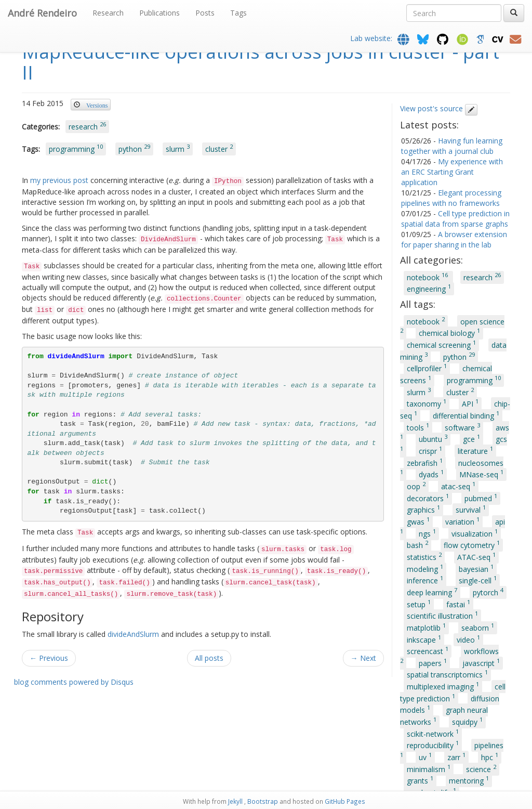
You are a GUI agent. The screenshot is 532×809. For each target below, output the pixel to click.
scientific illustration (442, 616)
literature (475, 450)
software (462, 427)
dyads (431, 474)
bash (417, 545)
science (481, 768)
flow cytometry (472, 545)
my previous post (59, 180)
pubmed (481, 498)
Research (108, 13)
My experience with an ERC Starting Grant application (452, 172)
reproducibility (433, 745)
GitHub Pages (345, 801)
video (468, 639)
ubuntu (433, 439)
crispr (430, 450)
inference (425, 580)
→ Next (363, 658)
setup (419, 604)
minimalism (429, 768)
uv (425, 756)
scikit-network (433, 733)
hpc (490, 756)
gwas (418, 521)
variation (462, 521)
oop (416, 486)
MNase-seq (481, 474)
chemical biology (449, 333)
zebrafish (425, 462)
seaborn (478, 627)
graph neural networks (444, 716)
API (470, 403)
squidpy (467, 721)
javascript (481, 662)
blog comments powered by (74, 682)
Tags (238, 13)
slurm (178, 148)
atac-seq (458, 486)
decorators (428, 498)
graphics (423, 510)
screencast (428, 651)
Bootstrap (263, 801)
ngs (427, 533)
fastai (458, 604)
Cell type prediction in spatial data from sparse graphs (455, 219)
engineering (429, 289)
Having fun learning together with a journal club (452, 146)
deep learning (432, 592)
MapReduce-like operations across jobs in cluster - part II (261, 62)
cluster (219, 148)
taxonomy (427, 403)
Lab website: (372, 38)
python (134, 148)
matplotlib (426, 627)
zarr (456, 756)
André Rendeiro (42, 13)
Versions (97, 105)
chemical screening (441, 344)
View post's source (439, 108)
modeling (425, 568)
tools (418, 427)
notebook (428, 277)
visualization (475, 533)
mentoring (469, 780)
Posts (205, 13)
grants (420, 780)
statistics (424, 556)
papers (433, 662)
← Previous (49, 658)
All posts (209, 658)
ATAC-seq (476, 556)
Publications (159, 13)
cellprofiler (427, 368)
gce (471, 439)
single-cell (478, 580)
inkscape (424, 639)
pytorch (488, 592)
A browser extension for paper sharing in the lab (454, 239)
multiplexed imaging (443, 686)
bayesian (476, 568)
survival (471, 510)
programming (76, 148)
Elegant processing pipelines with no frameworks (451, 198)
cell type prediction (453, 693)
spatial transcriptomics (447, 674)
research (87, 126)
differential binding (466, 415)
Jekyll (235, 801)
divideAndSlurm (133, 634)
